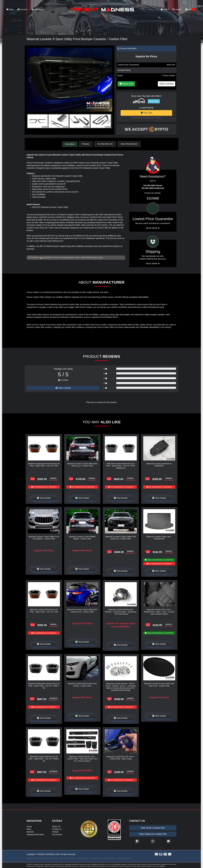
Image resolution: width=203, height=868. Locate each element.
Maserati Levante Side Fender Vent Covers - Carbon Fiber (82, 684)
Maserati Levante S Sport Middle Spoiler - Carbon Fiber (82, 538)
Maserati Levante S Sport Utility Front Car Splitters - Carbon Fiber (44, 538)
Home (29, 826)
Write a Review (63, 388)
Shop (10, 9)
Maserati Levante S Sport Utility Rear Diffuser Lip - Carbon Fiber (82, 464)
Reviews (86, 144)
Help (165, 9)
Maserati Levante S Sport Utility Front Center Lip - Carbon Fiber (121, 538)
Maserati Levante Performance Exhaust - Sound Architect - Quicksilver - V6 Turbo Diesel (121, 612)
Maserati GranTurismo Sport (48, 858)
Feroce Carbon (169, 76)
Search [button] (177, 9)
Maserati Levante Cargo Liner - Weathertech (159, 538)
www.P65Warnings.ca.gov (92, 257)
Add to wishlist (166, 84)
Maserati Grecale (83, 858)
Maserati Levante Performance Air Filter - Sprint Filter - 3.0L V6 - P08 (44, 610)
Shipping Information (35, 834)
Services (22, 9)
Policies (56, 832)
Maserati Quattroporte (124, 858)
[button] (109, 80)
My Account (57, 834)
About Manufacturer (130, 144)
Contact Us (38, 9)
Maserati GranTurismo (68, 858)
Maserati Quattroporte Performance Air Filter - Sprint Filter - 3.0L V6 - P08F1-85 (44, 686)
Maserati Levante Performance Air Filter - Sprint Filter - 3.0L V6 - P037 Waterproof (121, 466)
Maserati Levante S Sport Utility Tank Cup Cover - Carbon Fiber (159, 684)
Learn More (154, 101)
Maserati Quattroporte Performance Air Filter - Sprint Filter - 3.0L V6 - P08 (44, 464)
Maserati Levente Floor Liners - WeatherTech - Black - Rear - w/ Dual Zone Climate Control (159, 612)
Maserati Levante (97, 858)
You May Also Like (106, 144)
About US (56, 826)
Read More (153, 228)
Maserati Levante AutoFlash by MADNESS (159, 464)
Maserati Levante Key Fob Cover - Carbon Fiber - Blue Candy (121, 757)
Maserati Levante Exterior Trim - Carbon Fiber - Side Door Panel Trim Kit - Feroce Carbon (82, 759)
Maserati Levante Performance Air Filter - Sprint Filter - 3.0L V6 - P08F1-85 (44, 759)
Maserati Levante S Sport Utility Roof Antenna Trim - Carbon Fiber (82, 610)
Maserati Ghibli (32, 858)
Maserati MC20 (110, 858)
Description (70, 144)
